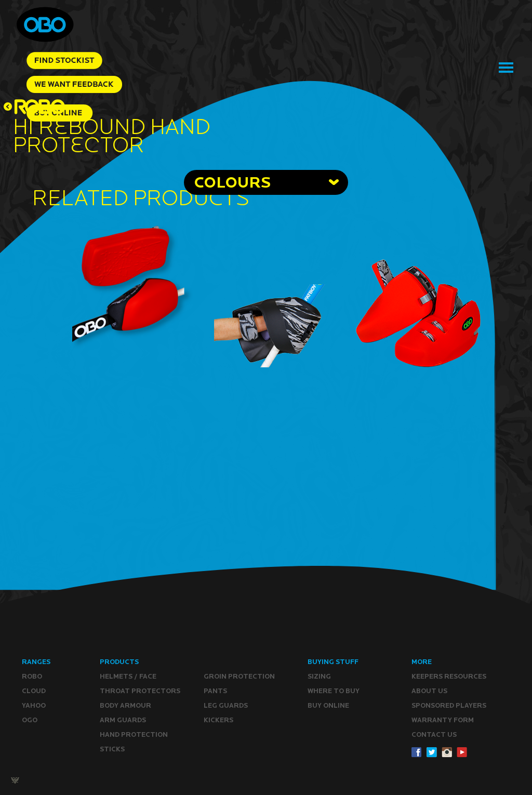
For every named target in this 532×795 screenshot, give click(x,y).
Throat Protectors (140, 691)
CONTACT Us (434, 734)
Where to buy (334, 691)
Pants (215, 691)
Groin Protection (239, 676)
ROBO (32, 676)
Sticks (112, 749)
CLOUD (34, 691)
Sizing (319, 676)
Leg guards (226, 705)
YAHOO (34, 705)
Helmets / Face (128, 676)
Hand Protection (134, 734)
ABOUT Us (429, 691)
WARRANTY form (443, 720)
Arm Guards (123, 720)
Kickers (218, 720)
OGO (30, 720)
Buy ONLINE (328, 705)
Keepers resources (449, 676)
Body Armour (125, 705)
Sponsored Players (449, 705)
